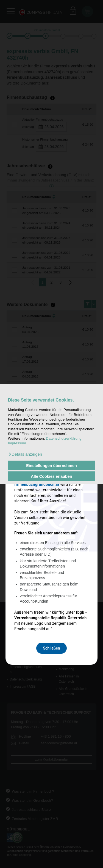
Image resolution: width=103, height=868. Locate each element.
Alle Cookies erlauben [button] (51, 476)
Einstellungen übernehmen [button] (51, 465)
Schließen (51, 533)
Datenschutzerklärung (64, 438)
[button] (25, 454)
